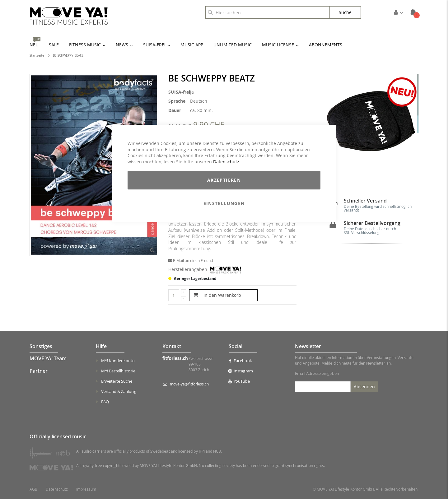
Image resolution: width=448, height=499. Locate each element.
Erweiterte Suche (117, 381)
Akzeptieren (224, 180)
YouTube (239, 381)
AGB (33, 489)
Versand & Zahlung (119, 391)
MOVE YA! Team (48, 358)
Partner (39, 371)
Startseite (37, 56)
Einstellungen (224, 203)
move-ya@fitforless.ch (189, 384)
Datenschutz (226, 162)
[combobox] (268, 12)
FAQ (105, 402)
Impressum (86, 489)
